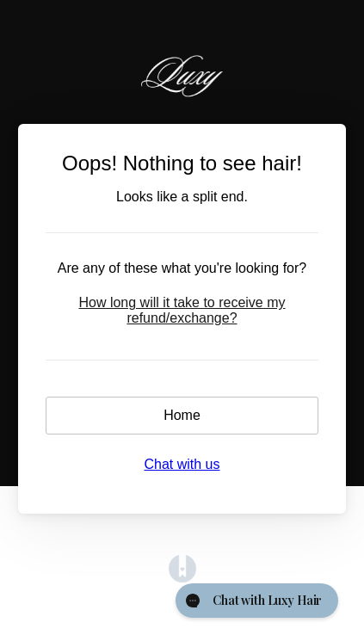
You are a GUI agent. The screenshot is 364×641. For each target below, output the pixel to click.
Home (182, 415)
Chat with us (182, 464)
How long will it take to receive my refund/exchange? (182, 310)
